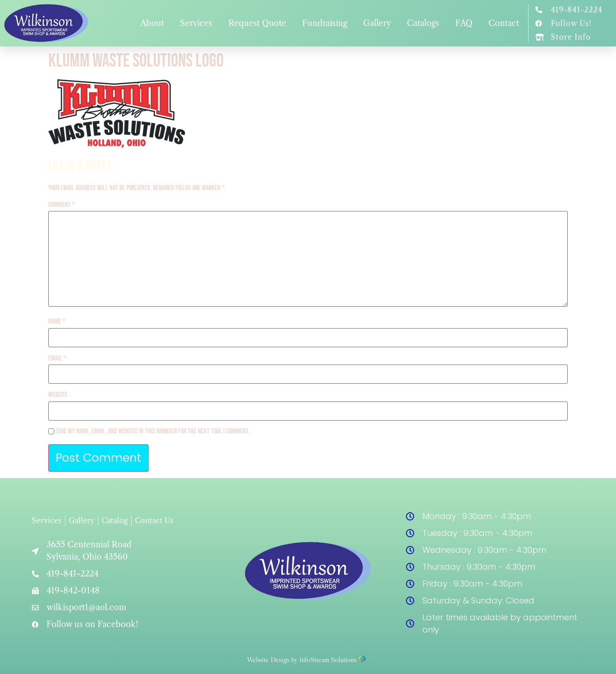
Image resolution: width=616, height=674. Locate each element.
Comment (62, 205)
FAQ (464, 23)
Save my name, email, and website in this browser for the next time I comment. (152, 432)
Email (57, 359)
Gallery (377, 23)
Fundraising (325, 23)
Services (196, 23)
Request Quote (257, 23)
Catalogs (423, 23)
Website (58, 395)
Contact (504, 23)
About (152, 23)
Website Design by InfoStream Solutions (302, 659)
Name (57, 322)
